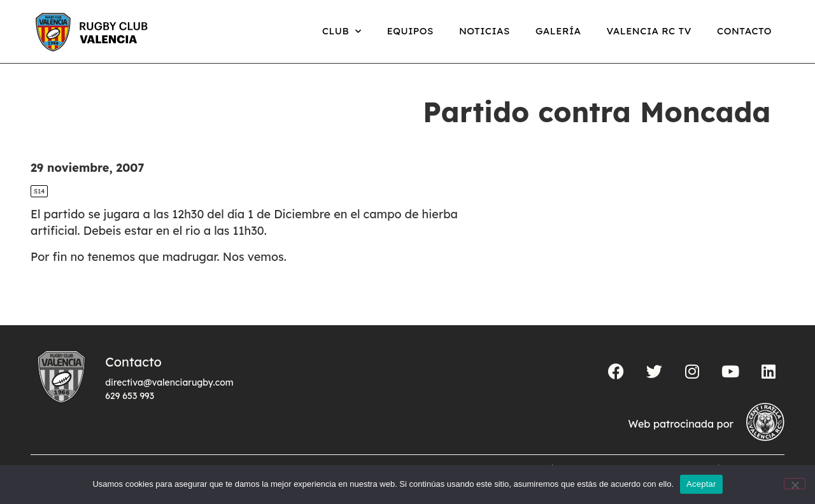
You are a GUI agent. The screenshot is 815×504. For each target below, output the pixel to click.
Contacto (744, 31)
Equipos (410, 31)
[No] (795, 484)
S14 (39, 191)
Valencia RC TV (649, 31)
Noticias (485, 31)
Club (342, 31)
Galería (558, 31)
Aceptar (701, 484)
